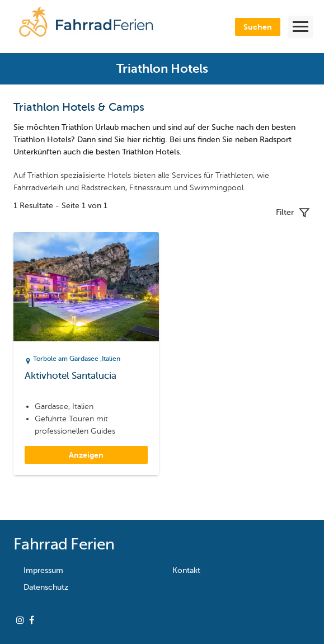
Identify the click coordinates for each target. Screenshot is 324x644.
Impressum (43, 570)
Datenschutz (46, 587)
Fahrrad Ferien (64, 544)
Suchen (258, 27)
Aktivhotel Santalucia (71, 376)
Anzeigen (86, 455)
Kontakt (186, 570)
